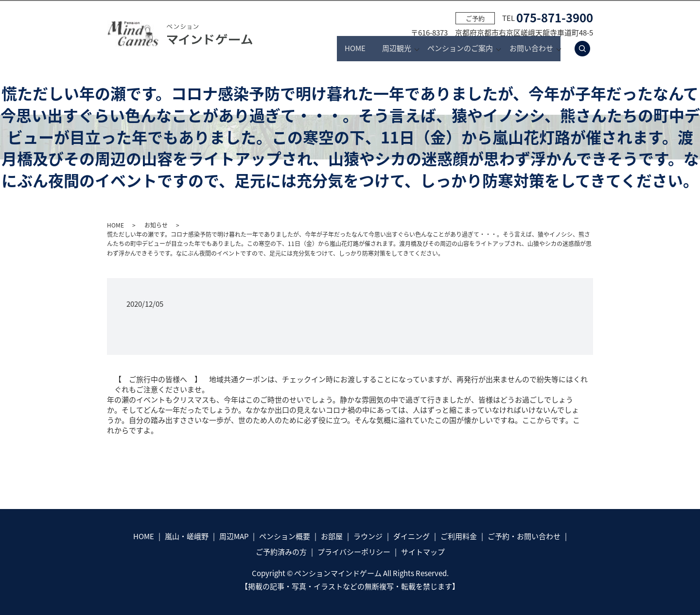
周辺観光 (371, 49)
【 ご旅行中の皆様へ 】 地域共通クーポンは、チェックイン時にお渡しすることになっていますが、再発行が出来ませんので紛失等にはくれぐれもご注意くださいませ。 (351, 385)
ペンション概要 (285, 536)
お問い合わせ (531, 49)
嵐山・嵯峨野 (187, 536)
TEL (548, 18)
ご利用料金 (459, 536)
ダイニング (411, 536)
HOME (313, 49)
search (588, 49)
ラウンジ (368, 536)
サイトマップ (423, 552)
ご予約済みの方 (281, 552)
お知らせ (156, 225)
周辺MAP (234, 536)
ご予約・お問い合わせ (524, 536)
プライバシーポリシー (354, 552)
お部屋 (332, 536)
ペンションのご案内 (447, 49)
